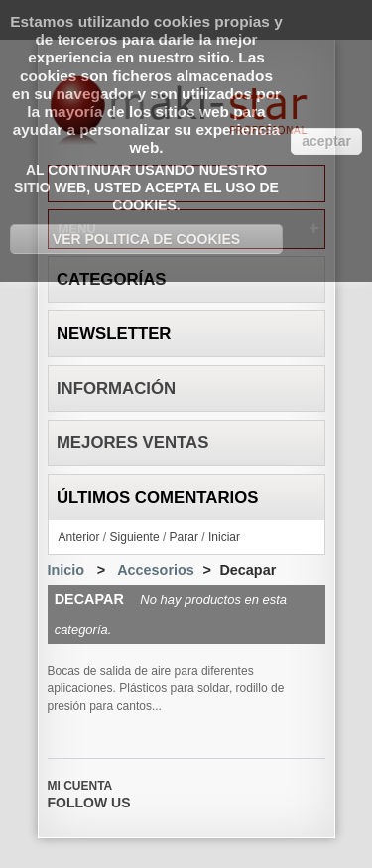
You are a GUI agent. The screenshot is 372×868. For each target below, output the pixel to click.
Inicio (66, 570)
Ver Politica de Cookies (146, 239)
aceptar (326, 141)
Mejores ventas (133, 443)
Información (116, 388)
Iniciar (224, 537)
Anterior (79, 537)
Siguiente (135, 537)
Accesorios (156, 570)
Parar (184, 537)
